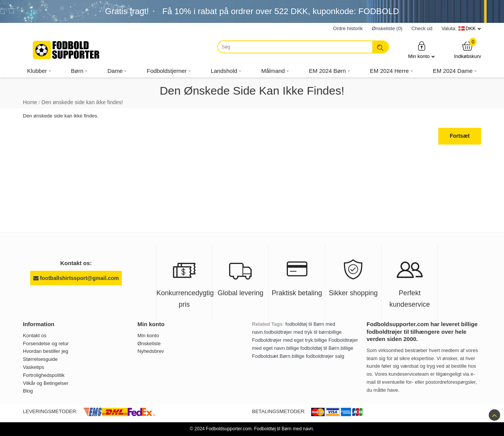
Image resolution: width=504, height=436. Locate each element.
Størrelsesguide (40, 359)
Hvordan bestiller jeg (46, 351)
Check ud (422, 28)
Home (30, 102)
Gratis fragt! (127, 11)
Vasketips (33, 367)
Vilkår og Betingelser (46, 383)
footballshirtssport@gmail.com (76, 278)
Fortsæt (460, 136)
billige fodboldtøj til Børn (313, 348)
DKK (471, 28)
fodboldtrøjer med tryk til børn (297, 332)
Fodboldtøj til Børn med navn (283, 429)
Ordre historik (348, 28)
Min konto (422, 50)
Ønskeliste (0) (387, 28)
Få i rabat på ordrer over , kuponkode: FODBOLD (281, 11)
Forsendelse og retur (46, 343)
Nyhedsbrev (151, 351)
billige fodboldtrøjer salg (318, 356)
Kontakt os (35, 335)
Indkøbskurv (468, 50)
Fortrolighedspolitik (44, 375)
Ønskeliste (149, 343)
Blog (28, 391)
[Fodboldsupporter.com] (67, 50)
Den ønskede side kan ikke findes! (82, 102)
